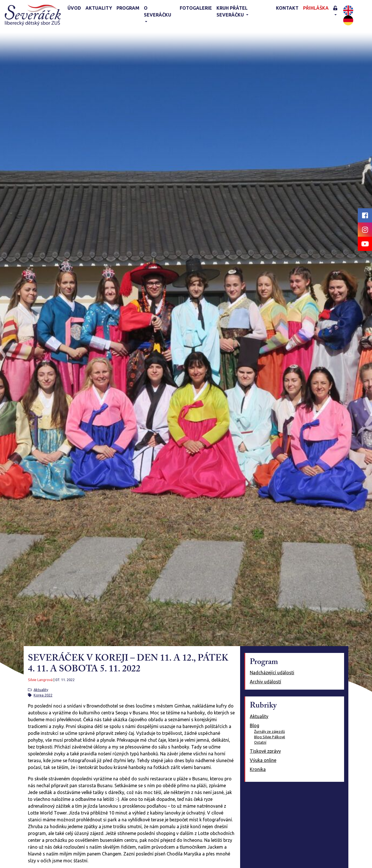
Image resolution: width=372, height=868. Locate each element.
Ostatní (260, 742)
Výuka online (263, 760)
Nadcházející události (272, 673)
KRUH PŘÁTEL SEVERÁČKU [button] (232, 11)
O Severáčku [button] (158, 11)
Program (128, 8)
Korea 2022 (43, 695)
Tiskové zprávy (265, 751)
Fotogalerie (196, 8)
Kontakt (287, 8)
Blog (255, 725)
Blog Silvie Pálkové (270, 737)
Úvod (74, 8)
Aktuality (99, 8)
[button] (337, 12)
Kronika (258, 769)
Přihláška (316, 8)
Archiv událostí (265, 682)
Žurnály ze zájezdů (269, 731)
